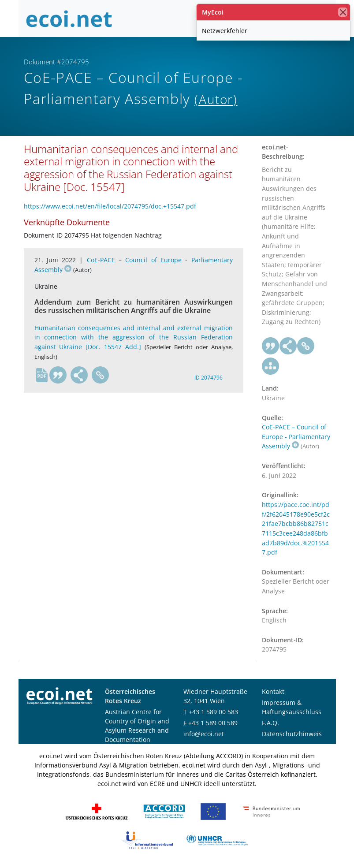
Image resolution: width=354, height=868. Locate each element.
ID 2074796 (209, 378)
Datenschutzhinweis (292, 734)
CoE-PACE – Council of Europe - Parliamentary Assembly (296, 436)
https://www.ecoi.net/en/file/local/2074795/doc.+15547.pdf (110, 206)
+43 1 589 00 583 (213, 712)
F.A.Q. (270, 723)
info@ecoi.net (204, 734)
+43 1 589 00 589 (213, 723)
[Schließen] (343, 12)
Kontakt (273, 691)
